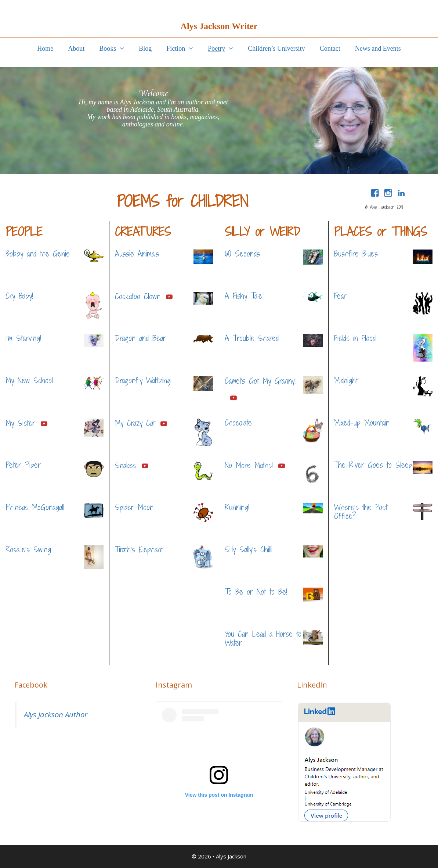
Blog (145, 49)
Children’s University (276, 49)
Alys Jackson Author (56, 714)
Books (115, 49)
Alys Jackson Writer (219, 26)
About (76, 49)
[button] (124, 49)
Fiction (183, 49)
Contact (330, 49)
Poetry (224, 49)
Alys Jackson (231, 856)
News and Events (378, 49)
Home (45, 49)
